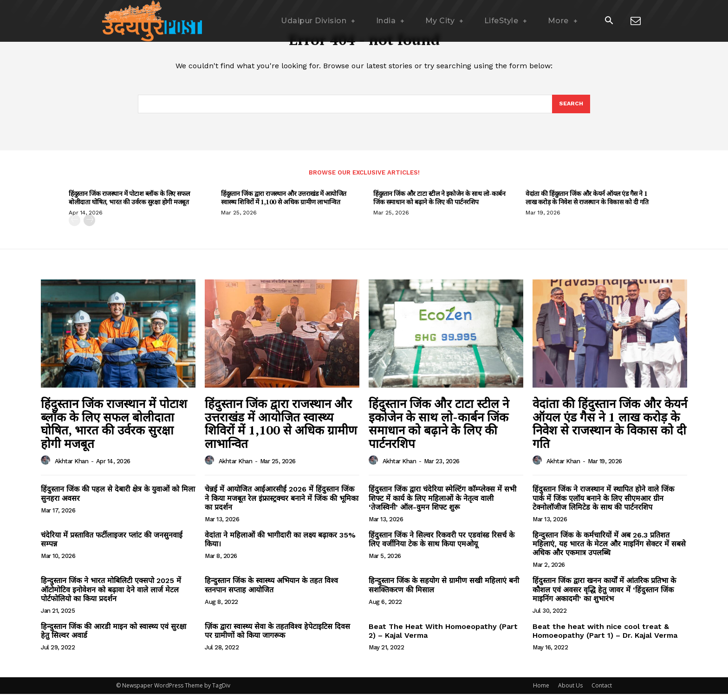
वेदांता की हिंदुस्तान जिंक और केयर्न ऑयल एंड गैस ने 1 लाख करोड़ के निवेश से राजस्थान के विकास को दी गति (587, 204)
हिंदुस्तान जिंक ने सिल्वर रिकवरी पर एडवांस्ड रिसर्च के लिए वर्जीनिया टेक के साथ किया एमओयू (442, 545)
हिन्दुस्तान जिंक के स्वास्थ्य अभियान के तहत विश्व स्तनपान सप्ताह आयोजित (271, 591)
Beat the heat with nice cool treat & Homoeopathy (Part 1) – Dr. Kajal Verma (605, 637)
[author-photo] (47, 467)
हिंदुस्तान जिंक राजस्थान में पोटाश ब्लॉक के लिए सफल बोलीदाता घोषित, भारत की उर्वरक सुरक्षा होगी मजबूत (129, 204)
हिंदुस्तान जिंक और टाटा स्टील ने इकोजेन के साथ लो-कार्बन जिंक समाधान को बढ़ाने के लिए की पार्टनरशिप (439, 204)
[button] (609, 21)
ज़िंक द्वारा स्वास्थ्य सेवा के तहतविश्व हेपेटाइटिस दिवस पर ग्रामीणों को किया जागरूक (277, 637)
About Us (570, 691)
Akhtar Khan (72, 467)
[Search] (571, 109)
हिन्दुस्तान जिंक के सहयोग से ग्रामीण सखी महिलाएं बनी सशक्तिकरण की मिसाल (444, 591)
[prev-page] (75, 226)
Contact (602, 691)
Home (541, 691)
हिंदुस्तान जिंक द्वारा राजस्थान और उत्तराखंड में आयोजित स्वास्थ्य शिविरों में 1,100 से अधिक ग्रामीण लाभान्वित (284, 204)
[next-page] (89, 226)
